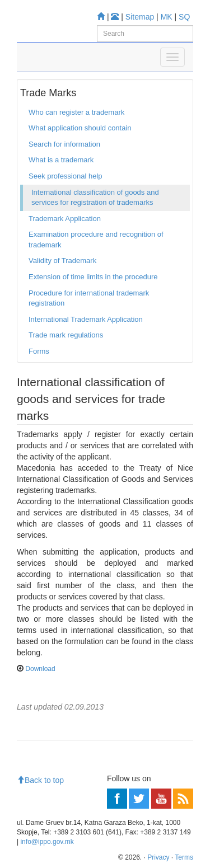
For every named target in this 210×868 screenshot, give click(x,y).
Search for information (64, 144)
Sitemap (140, 17)
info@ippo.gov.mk (47, 842)
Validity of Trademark (62, 261)
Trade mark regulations (66, 335)
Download (40, 669)
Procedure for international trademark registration (89, 298)
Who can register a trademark (76, 112)
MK (167, 17)
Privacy (158, 857)
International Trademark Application (86, 319)
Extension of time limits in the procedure (93, 277)
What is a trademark (61, 160)
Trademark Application (65, 219)
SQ (184, 17)
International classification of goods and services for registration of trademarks (95, 198)
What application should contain (80, 128)
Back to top (40, 780)
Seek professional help (66, 176)
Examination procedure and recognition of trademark (96, 240)
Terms (184, 857)
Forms (39, 351)
